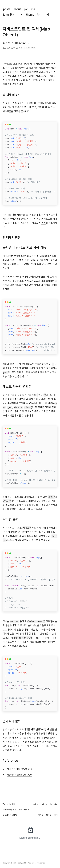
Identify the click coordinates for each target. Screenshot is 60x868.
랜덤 (56, 815)
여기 (44, 223)
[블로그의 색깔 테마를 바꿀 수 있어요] (42, 15)
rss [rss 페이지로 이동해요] (33, 9)
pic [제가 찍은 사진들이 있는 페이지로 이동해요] (26, 9)
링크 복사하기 (24, 810)
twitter (35, 804)
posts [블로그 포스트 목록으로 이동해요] (7, 9)
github (44, 804)
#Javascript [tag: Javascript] (30, 48)
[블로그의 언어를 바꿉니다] (17, 15)
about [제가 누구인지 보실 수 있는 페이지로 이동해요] (17, 9)
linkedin (54, 804)
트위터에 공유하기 (9, 810)
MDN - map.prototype (19, 775)
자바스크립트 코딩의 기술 (20, 769)
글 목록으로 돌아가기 (10, 815)
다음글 (49, 815)
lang (6, 15)
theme (30, 15)
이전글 (41, 815)
